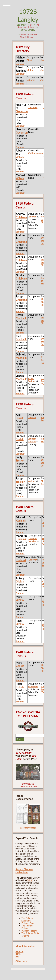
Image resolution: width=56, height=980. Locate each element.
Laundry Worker (32, 440)
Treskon (21, 460)
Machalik (21, 318)
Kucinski (21, 539)
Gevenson (22, 111)
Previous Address (29, 34)
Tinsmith (33, 107)
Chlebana (21, 217)
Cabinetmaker (35, 153)
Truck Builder (32, 380)
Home (30, 25)
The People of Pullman (29, 26)
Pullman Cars (28, 923)
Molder (30, 70)
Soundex (20, 126)
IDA (17, 957)
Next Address (27, 37)
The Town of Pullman (27, 927)
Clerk (29, 60)
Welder (32, 481)
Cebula (20, 666)
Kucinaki (21, 521)
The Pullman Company (27, 919)
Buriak (20, 418)
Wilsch (20, 157)
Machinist (33, 686)
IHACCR (19, 952)
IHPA (18, 954)
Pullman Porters (29, 931)
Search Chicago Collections (24, 871)
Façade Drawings (28, 828)
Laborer (31, 80)
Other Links (21, 961)
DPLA (30, 880)
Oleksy (20, 581)
